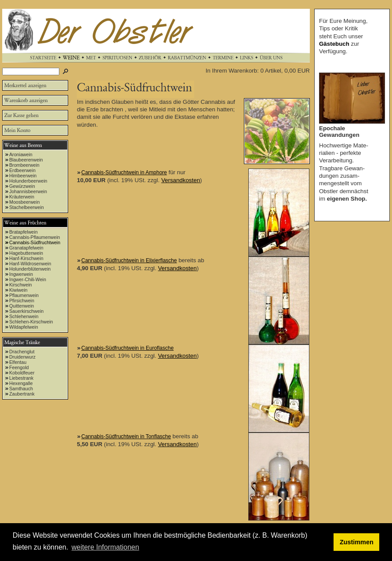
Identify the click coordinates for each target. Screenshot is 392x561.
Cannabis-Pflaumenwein (35, 237)
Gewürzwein (22, 186)
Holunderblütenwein (30, 269)
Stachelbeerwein (27, 207)
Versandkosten (181, 180)
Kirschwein (21, 285)
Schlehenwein (24, 316)
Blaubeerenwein (26, 160)
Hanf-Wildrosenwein (30, 264)
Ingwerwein (21, 274)
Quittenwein (22, 306)
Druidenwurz (22, 357)
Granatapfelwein (26, 248)
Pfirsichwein (22, 301)
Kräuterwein (22, 197)
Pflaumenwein (24, 295)
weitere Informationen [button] (105, 547)
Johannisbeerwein (28, 191)
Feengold (19, 367)
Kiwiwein (18, 290)
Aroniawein (21, 154)
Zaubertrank (22, 394)
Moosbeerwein (24, 202)
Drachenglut (22, 352)
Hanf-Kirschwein (26, 258)
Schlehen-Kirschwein (31, 322)
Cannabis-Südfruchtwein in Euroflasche (127, 348)
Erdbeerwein (22, 170)
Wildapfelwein (24, 327)
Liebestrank (21, 378)
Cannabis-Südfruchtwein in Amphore (124, 172)
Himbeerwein (23, 176)
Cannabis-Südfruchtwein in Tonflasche (126, 436)
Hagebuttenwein (26, 253)
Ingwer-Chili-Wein (28, 279)
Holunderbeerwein (28, 181)
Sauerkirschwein (26, 311)
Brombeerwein (24, 165)
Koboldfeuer (22, 373)
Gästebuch (334, 44)
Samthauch (21, 389)
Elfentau (18, 362)
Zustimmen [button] (357, 542)
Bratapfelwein (24, 232)
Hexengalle (21, 383)
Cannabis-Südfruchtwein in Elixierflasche (129, 260)
